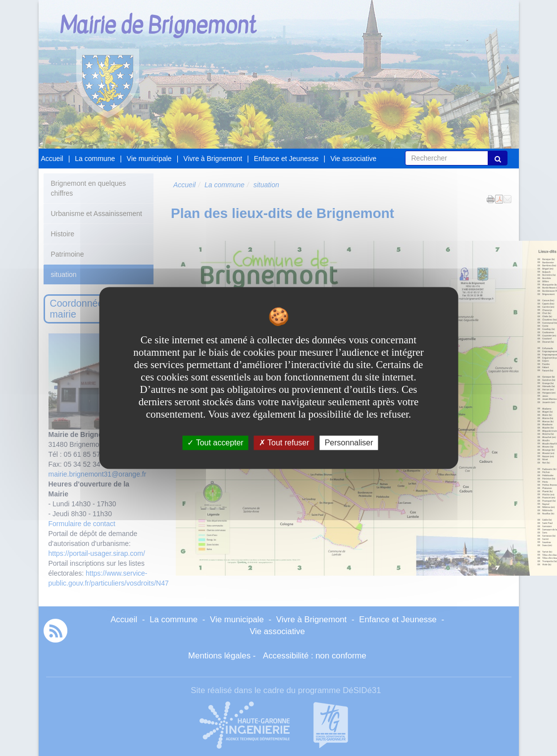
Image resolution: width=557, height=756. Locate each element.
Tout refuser (284, 443)
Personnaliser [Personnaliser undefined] (349, 443)
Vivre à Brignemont (213, 159)
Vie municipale (149, 159)
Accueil (52, 159)
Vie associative (353, 159)
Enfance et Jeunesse (286, 159)
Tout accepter (215, 443)
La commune (95, 159)
